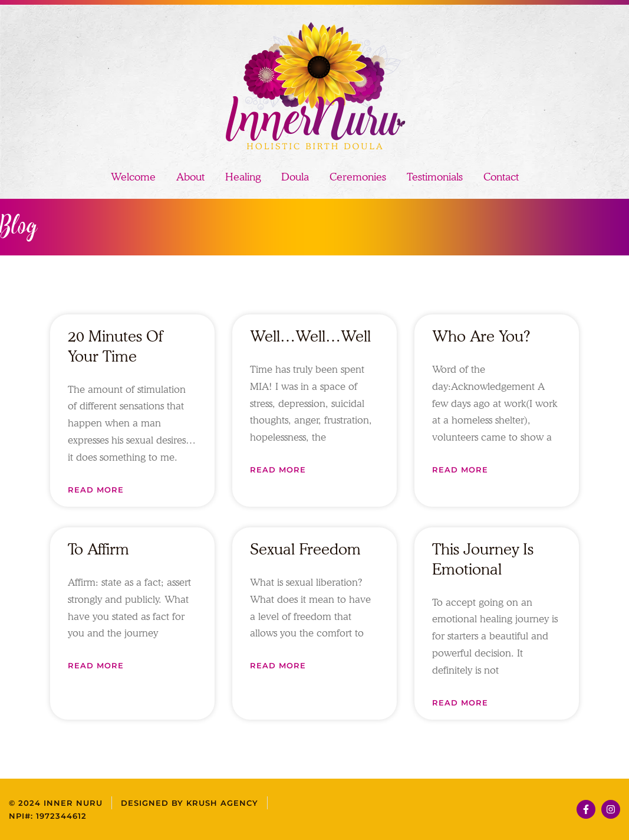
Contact (501, 177)
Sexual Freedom (305, 549)
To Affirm (98, 549)
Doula (295, 177)
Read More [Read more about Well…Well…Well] (278, 470)
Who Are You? (481, 336)
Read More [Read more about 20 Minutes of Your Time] (96, 490)
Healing (243, 177)
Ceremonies (358, 177)
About (190, 177)
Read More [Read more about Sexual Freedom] (278, 665)
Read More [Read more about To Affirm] (96, 665)
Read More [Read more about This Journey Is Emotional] (460, 703)
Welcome (133, 177)
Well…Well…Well (310, 336)
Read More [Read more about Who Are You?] (460, 470)
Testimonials (435, 177)
